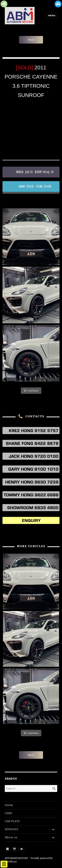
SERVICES (11, 829)
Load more (31, 391)
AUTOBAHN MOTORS (16, 858)
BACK (31, 40)
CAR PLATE (12, 821)
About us (11, 837)
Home (9, 805)
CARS (8, 813)
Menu (52, 15)
